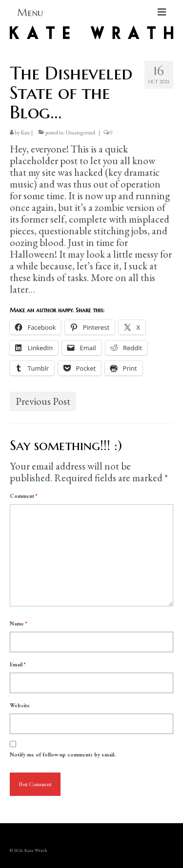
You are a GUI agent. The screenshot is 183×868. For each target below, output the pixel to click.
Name (18, 623)
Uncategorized (81, 132)
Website (20, 705)
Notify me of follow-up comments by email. (63, 755)
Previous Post (43, 401)
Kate (26, 132)
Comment (23, 496)
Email (18, 664)
